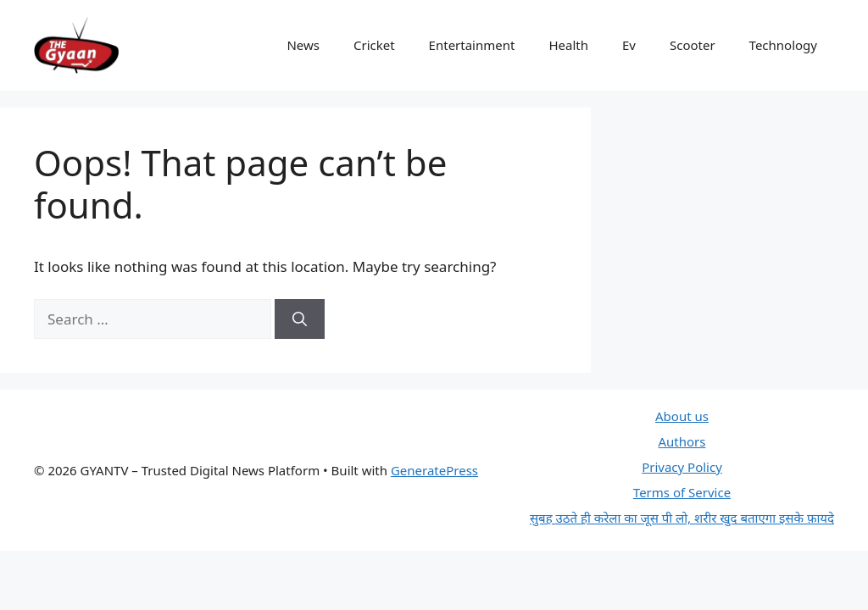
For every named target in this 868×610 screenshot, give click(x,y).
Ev (629, 45)
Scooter (693, 45)
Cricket (374, 45)
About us (682, 416)
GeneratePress (434, 470)
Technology (783, 45)
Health (568, 45)
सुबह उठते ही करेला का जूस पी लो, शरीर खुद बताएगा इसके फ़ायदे (682, 518)
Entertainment (472, 45)
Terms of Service (682, 492)
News (303, 45)
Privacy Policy (682, 467)
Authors (682, 441)
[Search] (300, 319)
